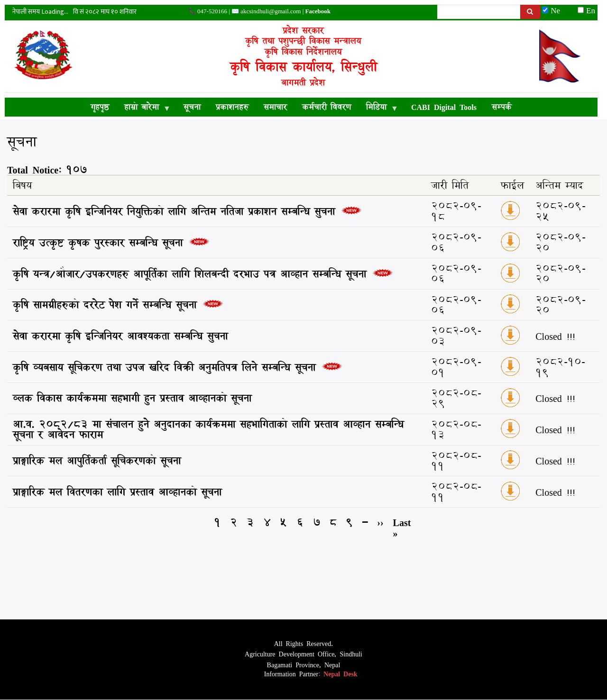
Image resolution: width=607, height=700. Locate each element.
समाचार (275, 107)
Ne (555, 10)
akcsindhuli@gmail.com (271, 11)
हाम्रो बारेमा (143, 109)
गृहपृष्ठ (100, 107)
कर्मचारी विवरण (326, 107)
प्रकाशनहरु (232, 107)
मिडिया (378, 109)
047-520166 (212, 11)
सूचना (192, 107)
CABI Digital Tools (444, 107)
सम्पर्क (502, 107)
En (586, 10)
